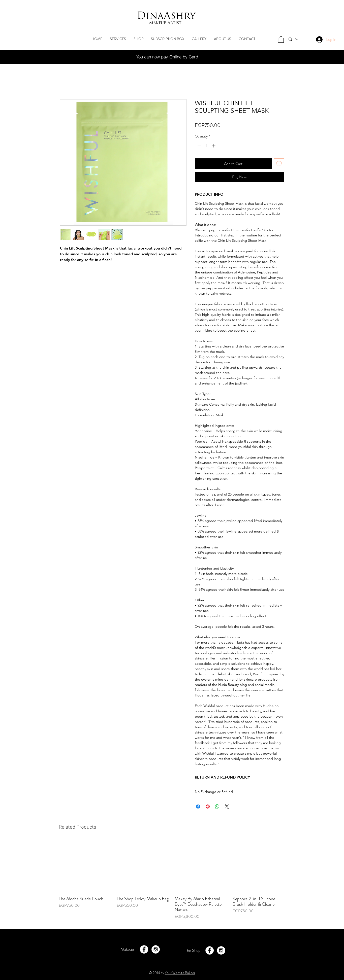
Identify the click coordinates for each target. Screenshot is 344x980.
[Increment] (214, 146)
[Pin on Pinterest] (208, 807)
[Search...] (297, 39)
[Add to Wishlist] (279, 164)
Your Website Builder (180, 973)
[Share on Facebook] (198, 807)
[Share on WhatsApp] (217, 807)
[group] (172, 882)
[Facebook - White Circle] (144, 949)
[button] (281, 39)
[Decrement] (199, 146)
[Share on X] (227, 807)
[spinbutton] (206, 146)
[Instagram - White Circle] (156, 949)
